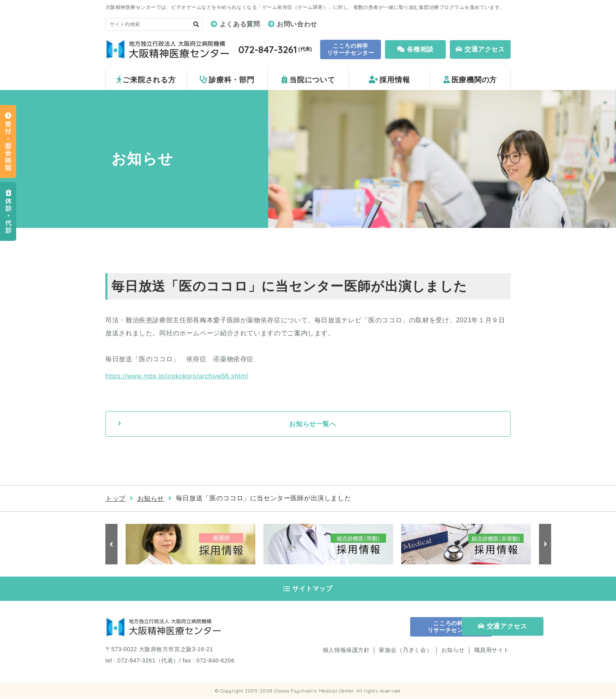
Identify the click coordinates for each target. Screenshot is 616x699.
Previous (111, 544)
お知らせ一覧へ (312, 424)
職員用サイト (492, 650)
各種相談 (415, 49)
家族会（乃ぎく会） (405, 650)
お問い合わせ (297, 24)
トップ (115, 499)
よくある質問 (240, 24)
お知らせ (151, 499)
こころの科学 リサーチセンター (351, 49)
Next (545, 544)
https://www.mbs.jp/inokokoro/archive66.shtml (177, 376)
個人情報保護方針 (346, 650)
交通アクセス (480, 49)
